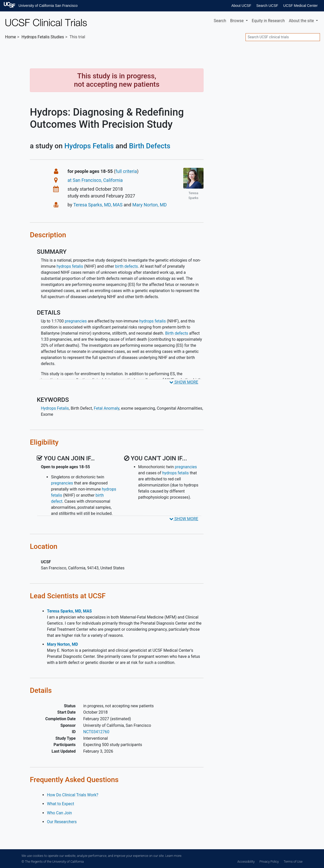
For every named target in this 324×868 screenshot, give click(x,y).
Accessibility (246, 862)
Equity (268, 21)
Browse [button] (237, 21)
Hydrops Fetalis (89, 146)
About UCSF (241, 6)
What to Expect (60, 804)
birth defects (127, 266)
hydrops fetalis (70, 266)
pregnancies (76, 321)
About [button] (302, 21)
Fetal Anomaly (106, 408)
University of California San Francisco (48, 6)
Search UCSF (267, 6)
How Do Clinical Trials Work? (73, 795)
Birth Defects (150, 146)
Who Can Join (59, 813)
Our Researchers (62, 822)
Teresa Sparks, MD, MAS (98, 205)
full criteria (126, 171)
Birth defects (177, 333)
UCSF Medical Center (300, 6)
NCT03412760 (96, 732)
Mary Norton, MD (150, 205)
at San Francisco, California (95, 180)
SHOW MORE (184, 382)
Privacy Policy (269, 862)
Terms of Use (293, 862)
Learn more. (174, 856)
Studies (43, 37)
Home (11, 37)
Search (220, 21)
